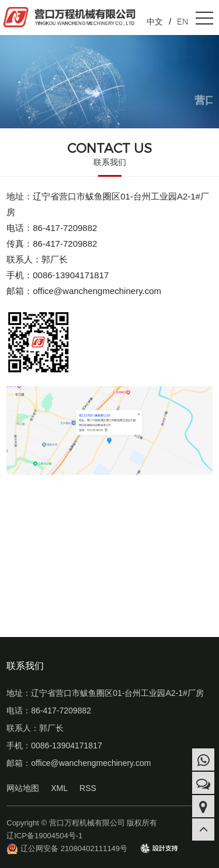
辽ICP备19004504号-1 (44, 836)
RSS (88, 788)
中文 (155, 22)
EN (183, 22)
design (152, 848)
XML (59, 788)
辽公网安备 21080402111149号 (74, 848)
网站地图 (23, 788)
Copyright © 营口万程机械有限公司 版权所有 (82, 823)
